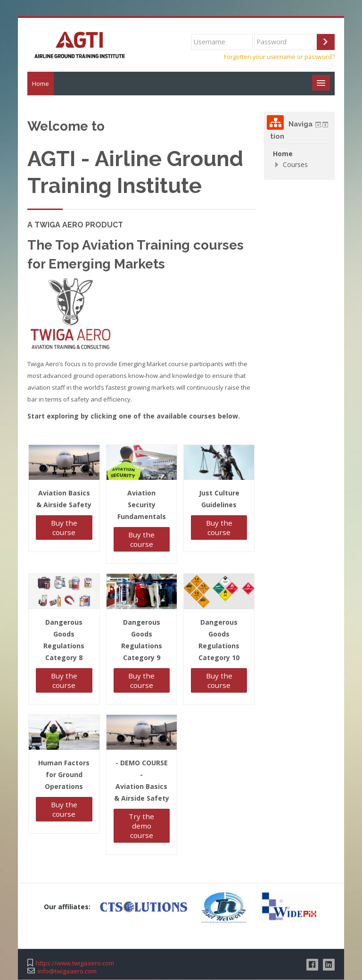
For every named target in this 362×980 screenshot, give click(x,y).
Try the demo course (141, 827)
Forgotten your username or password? (279, 57)
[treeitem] (299, 154)
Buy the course (64, 528)
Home (41, 84)
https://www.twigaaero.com (75, 964)
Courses (295, 165)
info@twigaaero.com (67, 972)
